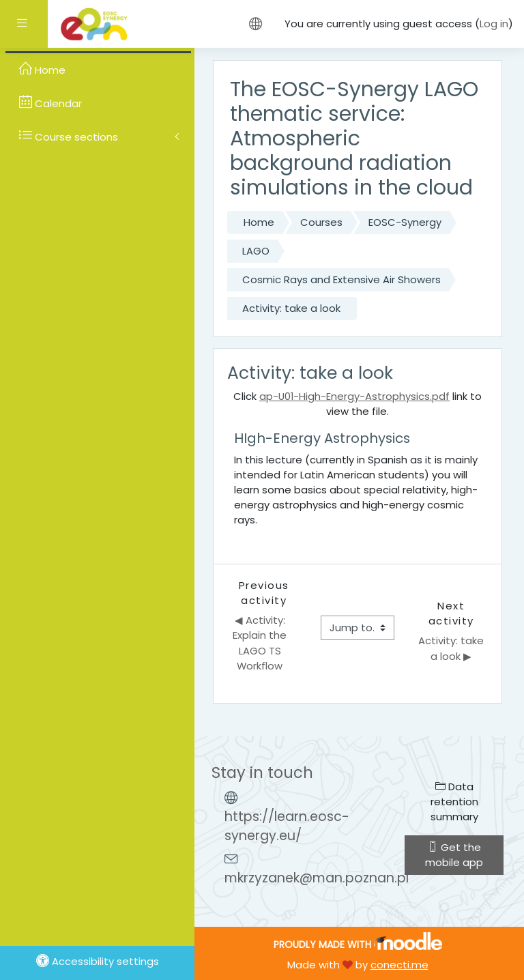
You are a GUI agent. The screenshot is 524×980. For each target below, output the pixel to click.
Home (259, 222)
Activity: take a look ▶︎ (452, 648)
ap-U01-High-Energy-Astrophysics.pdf (354, 396)
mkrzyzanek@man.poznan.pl (317, 878)
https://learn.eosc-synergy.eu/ (287, 826)
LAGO (256, 251)
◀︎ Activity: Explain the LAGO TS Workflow (261, 643)
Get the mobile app (454, 855)
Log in (494, 24)
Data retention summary (454, 802)
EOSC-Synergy (405, 222)
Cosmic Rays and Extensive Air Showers (341, 279)
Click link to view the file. (358, 404)
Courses (321, 222)
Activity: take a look (291, 308)
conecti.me (399, 965)
